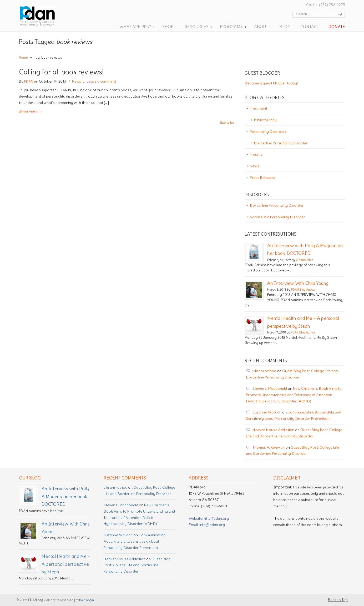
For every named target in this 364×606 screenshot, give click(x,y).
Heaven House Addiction (273, 430)
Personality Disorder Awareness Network (45, 16)
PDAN (29, 81)
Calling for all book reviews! (61, 72)
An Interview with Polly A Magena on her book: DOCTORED (65, 496)
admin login (85, 600)
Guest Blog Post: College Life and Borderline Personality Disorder (137, 565)
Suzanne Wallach (267, 412)
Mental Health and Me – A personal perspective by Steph (66, 564)
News (76, 81)
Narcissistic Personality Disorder (277, 217)
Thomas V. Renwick (269, 447)
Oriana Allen (305, 260)
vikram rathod (264, 371)
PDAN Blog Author (303, 290)
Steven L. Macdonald (270, 388)
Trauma (256, 154)
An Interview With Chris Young (298, 283)
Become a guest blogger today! (271, 83)
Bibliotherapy (265, 120)
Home (23, 57)
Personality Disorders (268, 132)
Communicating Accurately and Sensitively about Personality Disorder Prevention (135, 541)
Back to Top (227, 123)
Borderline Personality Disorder (281, 143)
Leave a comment (101, 81)
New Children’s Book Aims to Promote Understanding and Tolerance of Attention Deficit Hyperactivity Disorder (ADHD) (294, 395)
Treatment (259, 108)
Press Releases (262, 178)
